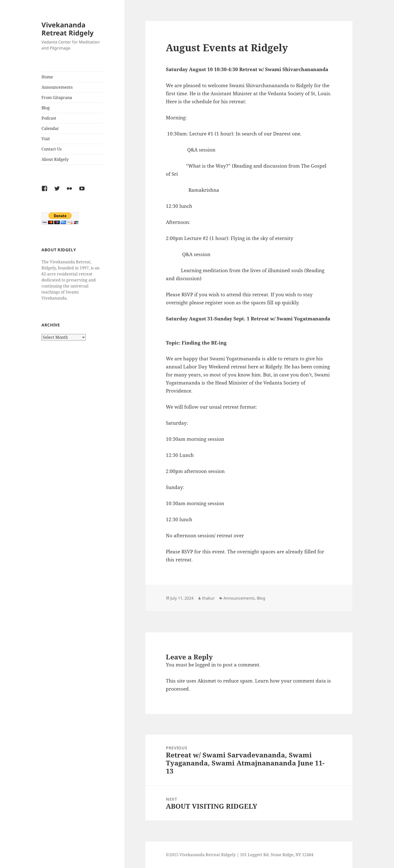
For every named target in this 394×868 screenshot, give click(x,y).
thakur (208, 598)
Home (47, 77)
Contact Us (52, 149)
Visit (46, 139)
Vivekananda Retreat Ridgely (67, 29)
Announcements (57, 87)
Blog (46, 108)
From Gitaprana (57, 98)
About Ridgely (55, 159)
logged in (206, 665)
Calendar (50, 128)
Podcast (49, 118)
